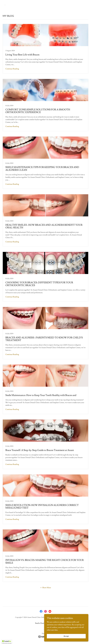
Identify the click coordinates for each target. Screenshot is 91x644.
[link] (45, 49)
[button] (9, 5)
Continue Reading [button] (12, 69)
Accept (66, 636)
